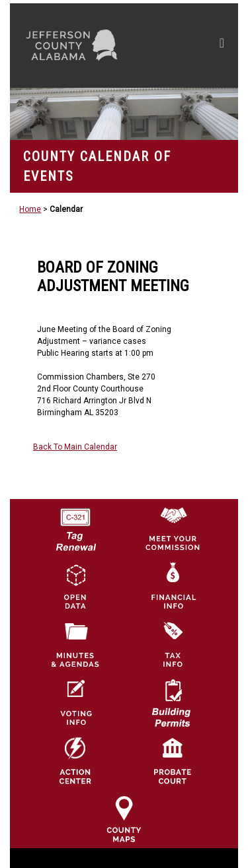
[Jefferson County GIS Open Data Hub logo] (75, 586)
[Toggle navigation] (222, 46)
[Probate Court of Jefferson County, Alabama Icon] (173, 760)
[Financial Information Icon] (173, 586)
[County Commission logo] (173, 528)
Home (30, 209)
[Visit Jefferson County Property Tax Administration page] (173, 644)
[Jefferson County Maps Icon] (124, 818)
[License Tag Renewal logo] (75, 525)
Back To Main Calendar (75, 447)
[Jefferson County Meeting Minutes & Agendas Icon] (75, 644)
